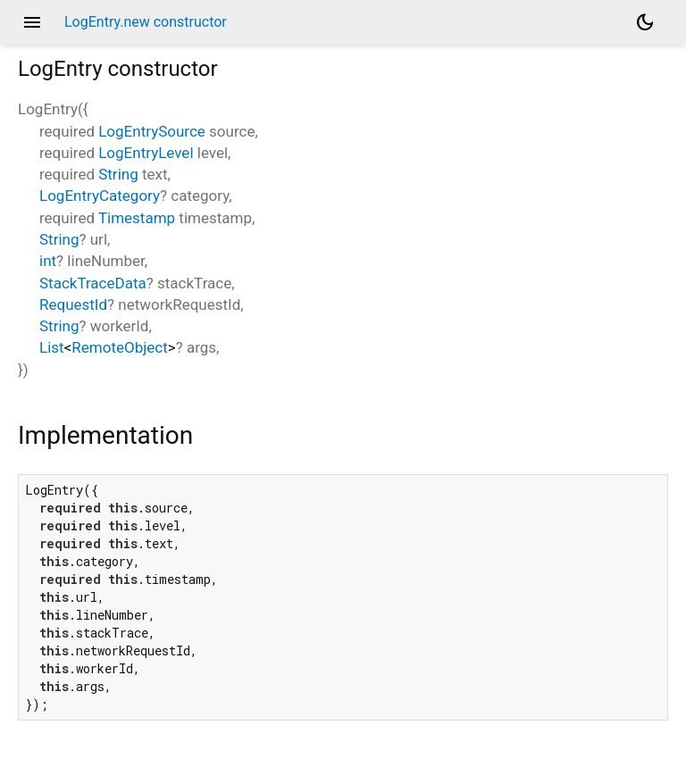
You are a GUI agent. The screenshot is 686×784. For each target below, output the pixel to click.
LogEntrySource (152, 131)
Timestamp (137, 218)
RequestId (73, 304)
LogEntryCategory (100, 196)
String (118, 174)
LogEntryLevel (146, 153)
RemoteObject (119, 347)
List (52, 347)
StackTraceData (93, 283)
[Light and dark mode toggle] (645, 22)
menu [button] (32, 22)
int (48, 261)
